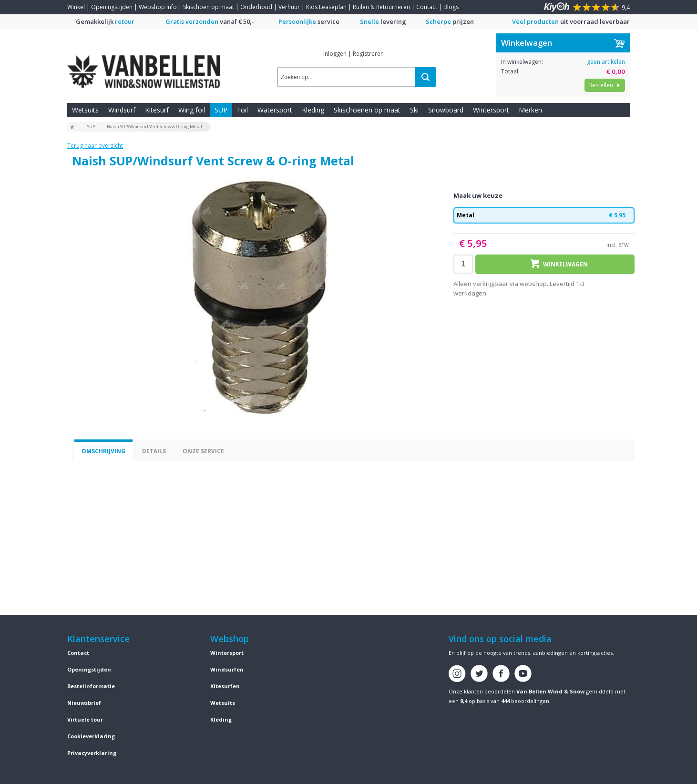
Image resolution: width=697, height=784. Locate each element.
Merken (530, 110)
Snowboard (446, 110)
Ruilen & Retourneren (381, 7)
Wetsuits (85, 110)
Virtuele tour (85, 719)
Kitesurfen (225, 686)
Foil (242, 110)
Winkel (76, 7)
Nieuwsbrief (84, 703)
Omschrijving (103, 451)
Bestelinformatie (91, 686)
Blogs (451, 7)
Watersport (275, 110)
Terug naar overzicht (95, 146)
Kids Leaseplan (326, 7)
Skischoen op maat (209, 7)
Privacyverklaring (92, 753)
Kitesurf (157, 110)
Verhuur (289, 7)
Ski (414, 110)
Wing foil (192, 110)
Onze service (203, 451)
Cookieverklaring (91, 736)
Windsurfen (227, 669)
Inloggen (335, 54)
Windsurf (122, 110)
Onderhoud (256, 7)
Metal (544, 215)
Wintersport (491, 110)
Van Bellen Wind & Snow (550, 691)
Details (154, 451)
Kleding (313, 110)
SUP (221, 110)
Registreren (368, 54)
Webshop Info (158, 7)
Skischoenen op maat (367, 110)
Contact (427, 7)
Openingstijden (112, 7)
